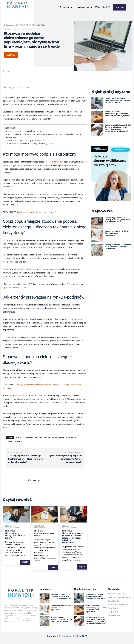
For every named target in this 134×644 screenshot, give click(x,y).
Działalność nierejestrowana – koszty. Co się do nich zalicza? (15, 534)
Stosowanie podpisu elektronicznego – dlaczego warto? (30, 144)
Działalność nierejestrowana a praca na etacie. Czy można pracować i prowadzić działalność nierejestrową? (72, 537)
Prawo (9, 25)
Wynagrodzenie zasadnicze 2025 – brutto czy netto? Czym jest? (118, 247)
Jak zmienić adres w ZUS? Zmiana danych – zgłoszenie (117, 233)
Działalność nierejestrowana (13, 527)
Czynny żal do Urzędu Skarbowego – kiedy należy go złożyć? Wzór (117, 100)
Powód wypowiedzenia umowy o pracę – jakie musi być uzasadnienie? (117, 220)
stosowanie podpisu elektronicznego (58, 437)
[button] (103, 7)
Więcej (25, 562)
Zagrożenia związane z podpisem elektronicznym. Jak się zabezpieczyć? (64, 459)
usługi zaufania (15, 441)
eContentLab (63, 636)
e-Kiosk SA (77, 636)
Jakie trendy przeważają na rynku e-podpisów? (26, 141)
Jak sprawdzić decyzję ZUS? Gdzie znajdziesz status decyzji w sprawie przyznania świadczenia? (118, 128)
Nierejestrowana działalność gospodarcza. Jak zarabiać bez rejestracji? (118, 114)
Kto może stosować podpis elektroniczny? (24, 131)
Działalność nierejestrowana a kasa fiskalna (44, 533)
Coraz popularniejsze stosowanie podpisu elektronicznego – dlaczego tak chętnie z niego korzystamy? (45, 136)
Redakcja (9, 87)
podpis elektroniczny (26, 437)
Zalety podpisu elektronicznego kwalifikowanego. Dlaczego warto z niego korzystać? (25, 459)
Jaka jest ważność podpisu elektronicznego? (36, 212)
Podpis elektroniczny (31, 25)
